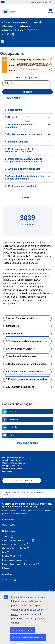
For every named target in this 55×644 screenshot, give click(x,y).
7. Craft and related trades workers (24, 372)
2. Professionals (14, 334)
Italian (50, 11)
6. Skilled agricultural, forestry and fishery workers (29, 364)
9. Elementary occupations (20, 387)
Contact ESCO (9, 525)
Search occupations (26, 77)
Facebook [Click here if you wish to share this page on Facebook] (14, 419)
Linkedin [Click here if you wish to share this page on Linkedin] (14, 427)
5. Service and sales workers (21, 356)
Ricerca (27, 92)
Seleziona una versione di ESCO (35, 64)
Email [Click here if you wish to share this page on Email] (12, 435)
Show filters (14, 98)
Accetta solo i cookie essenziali (28, 637)
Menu (2, 41)
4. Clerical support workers (20, 349)
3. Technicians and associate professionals (29, 341)
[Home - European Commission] (25, 11)
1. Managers (12, 326)
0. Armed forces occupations (21, 318)
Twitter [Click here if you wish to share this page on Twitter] (13, 412)
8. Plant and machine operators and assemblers (29, 379)
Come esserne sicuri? (42, 2)
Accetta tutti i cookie (22, 630)
